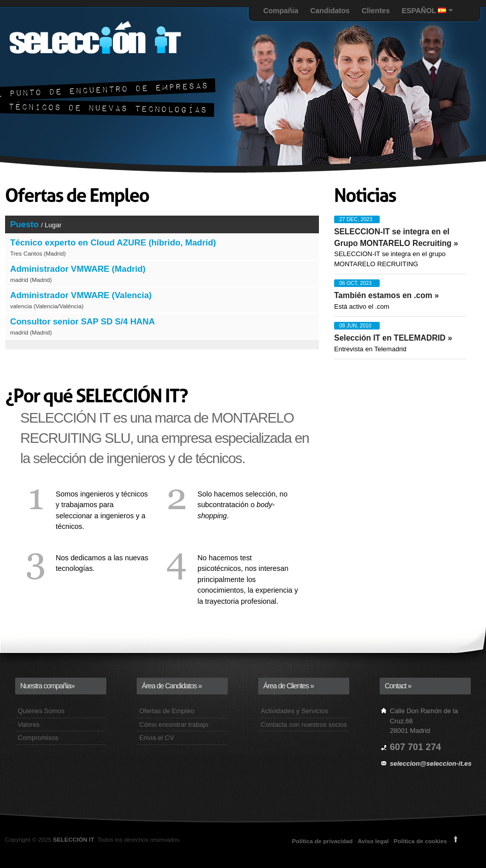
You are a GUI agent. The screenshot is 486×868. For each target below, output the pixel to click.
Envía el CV (157, 738)
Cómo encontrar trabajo (174, 725)
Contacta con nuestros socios (304, 725)
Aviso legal (373, 841)
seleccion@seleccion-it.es (431, 763)
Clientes (376, 11)
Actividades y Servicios (294, 711)
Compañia (281, 11)
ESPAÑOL (424, 11)
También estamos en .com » (387, 295)
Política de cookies (420, 841)
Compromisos (38, 738)
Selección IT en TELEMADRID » (393, 338)
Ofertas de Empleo (167, 711)
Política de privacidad (323, 841)
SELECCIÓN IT (73, 839)
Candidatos (330, 11)
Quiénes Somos (41, 711)
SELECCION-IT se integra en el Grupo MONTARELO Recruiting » (396, 237)
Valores (29, 725)
